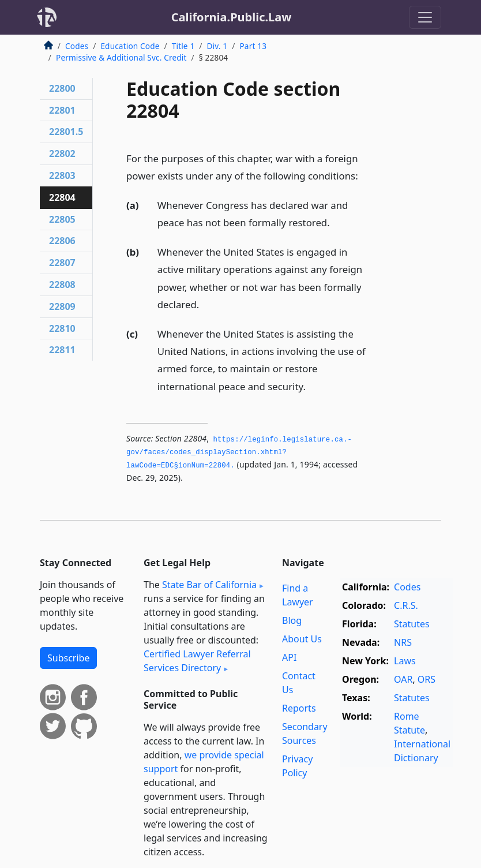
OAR (403, 679)
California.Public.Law (232, 17)
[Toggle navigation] (425, 17)
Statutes (412, 624)
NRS (403, 642)
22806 (62, 241)
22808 (62, 285)
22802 (62, 154)
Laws (405, 661)
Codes (77, 46)
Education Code (130, 46)
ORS (426, 679)
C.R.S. (406, 605)
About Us (302, 639)
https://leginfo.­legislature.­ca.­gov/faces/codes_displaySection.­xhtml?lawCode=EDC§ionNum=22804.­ (239, 453)
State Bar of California (209, 585)
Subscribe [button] (68, 658)
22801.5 (66, 132)
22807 (62, 263)
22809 (62, 306)
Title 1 (183, 46)
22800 (62, 88)
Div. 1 (217, 46)
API (289, 657)
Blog (292, 620)
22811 (62, 350)
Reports (299, 708)
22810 (62, 328)
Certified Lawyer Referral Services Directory (197, 661)
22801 (62, 110)
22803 (62, 175)
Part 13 (253, 46)
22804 (62, 197)
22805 (62, 219)
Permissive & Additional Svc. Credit (121, 57)
